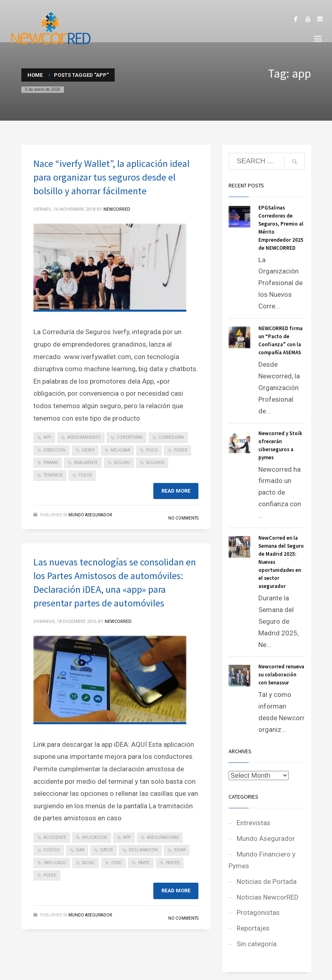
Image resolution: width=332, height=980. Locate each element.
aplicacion (95, 837)
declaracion (143, 850)
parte (144, 863)
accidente (55, 837)
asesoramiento (84, 437)
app (47, 437)
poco (152, 450)
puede (50, 875)
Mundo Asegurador (90, 515)
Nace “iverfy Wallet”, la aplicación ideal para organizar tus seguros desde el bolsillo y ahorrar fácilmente (111, 177)
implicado (55, 863)
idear (180, 850)
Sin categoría (257, 944)
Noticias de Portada (267, 881)
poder (180, 450)
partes (173, 863)
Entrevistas (254, 823)
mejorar (120, 450)
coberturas (130, 437)
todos (85, 475)
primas (51, 463)
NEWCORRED (117, 209)
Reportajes (253, 928)
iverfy (88, 450)
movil (89, 863)
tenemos (53, 475)
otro (117, 863)
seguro (122, 463)
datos (106, 850)
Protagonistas (258, 912)
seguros (155, 463)
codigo (52, 850)
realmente (86, 463)
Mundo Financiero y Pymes (262, 860)
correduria (171, 437)
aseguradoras (163, 837)
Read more (176, 491)
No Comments (183, 518)
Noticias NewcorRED (268, 897)
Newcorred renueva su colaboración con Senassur (281, 675)
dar (80, 850)
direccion (55, 450)
